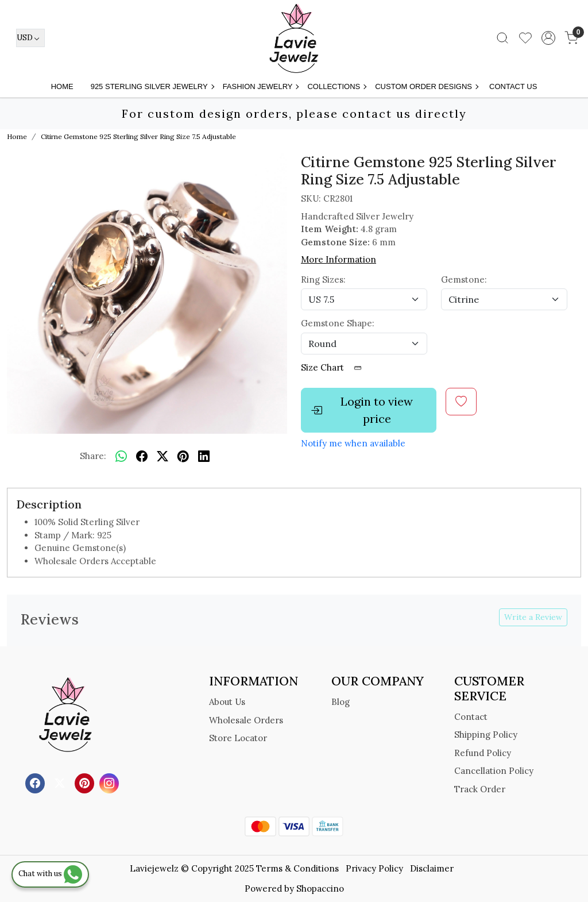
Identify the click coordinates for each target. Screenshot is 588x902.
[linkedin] (204, 456)
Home (62, 86)
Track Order (480, 789)
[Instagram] (111, 783)
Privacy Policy (374, 868)
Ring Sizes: (323, 280)
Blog (341, 702)
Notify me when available (353, 443)
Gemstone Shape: (338, 323)
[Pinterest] (86, 783)
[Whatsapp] (121, 456)
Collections (336, 86)
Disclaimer (432, 868)
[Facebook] (36, 783)
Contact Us (513, 86)
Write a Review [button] (533, 617)
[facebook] (142, 456)
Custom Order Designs (426, 86)
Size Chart (335, 367)
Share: (93, 456)
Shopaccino (320, 888)
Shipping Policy (486, 735)
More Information (339, 259)
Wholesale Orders (246, 720)
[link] (502, 38)
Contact (471, 717)
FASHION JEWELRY (261, 86)
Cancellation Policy (494, 771)
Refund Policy (483, 753)
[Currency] (30, 38)
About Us (227, 702)
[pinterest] (183, 456)
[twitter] (163, 456)
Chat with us (50, 874)
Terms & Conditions (297, 868)
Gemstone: (464, 280)
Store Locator (238, 738)
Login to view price (362, 410)
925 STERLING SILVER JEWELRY (152, 86)
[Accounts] (548, 38)
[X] (61, 783)
